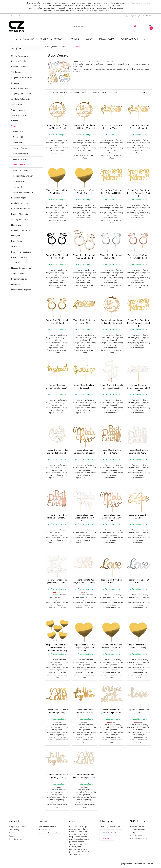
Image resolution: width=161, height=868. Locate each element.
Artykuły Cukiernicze (21, 230)
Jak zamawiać (107, 39)
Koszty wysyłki (129, 39)
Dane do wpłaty (15, 839)
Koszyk (89, 39)
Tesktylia (15, 263)
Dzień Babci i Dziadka (23, 192)
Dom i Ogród (17, 241)
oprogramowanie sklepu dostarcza (133, 864)
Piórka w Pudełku (19, 61)
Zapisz (107, 838)
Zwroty (12, 833)
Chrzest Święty (18, 110)
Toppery (15, 126)
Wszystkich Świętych (21, 290)
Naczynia (15, 236)
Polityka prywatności (17, 827)
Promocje (74, 39)
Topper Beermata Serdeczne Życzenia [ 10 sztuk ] (138, 388)
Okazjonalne (19, 181)
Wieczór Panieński (20, 115)
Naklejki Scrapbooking (21, 268)
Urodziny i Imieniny (22, 170)
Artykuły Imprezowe (21, 203)
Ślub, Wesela (19, 165)
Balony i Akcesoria (19, 214)
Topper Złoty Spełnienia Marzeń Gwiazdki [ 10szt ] (139, 193)
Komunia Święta (20, 154)
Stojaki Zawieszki (19, 273)
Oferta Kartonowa (51, 39)
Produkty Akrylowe (20, 88)
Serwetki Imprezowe (21, 209)
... (144, 39)
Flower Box (16, 225)
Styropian (16, 83)
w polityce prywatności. (99, 10)
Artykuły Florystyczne (21, 94)
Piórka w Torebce (19, 67)
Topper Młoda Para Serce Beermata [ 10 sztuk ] (84, 518)
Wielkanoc (16, 72)
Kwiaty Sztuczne (19, 257)
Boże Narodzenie (19, 279)
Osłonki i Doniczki (19, 246)
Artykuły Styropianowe (22, 77)
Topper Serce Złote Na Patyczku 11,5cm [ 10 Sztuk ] (111, 648)
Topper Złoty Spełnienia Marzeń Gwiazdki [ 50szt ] (111, 193)
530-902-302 (136, 835)
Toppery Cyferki (20, 187)
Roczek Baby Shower (23, 176)
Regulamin (13, 836)
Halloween (16, 284)
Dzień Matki (18, 143)
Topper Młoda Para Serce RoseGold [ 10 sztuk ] (111, 518)
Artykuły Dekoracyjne (21, 99)
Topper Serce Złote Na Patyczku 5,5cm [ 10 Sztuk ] (84, 648)
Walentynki (18, 132)
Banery (14, 121)
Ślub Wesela (17, 104)
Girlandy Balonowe (20, 219)
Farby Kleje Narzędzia (21, 252)
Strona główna (25, 39)
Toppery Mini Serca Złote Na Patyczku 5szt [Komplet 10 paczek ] (57, 648)
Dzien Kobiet (19, 137)
